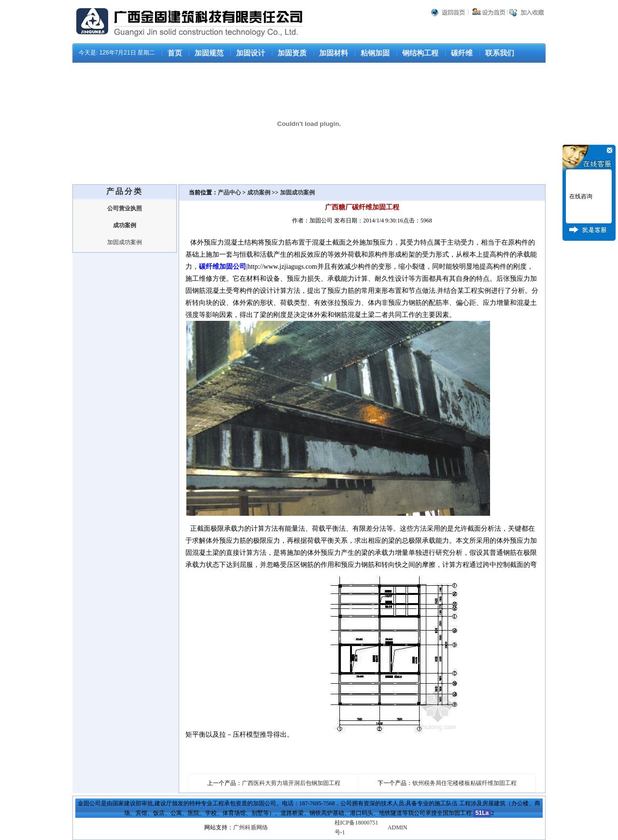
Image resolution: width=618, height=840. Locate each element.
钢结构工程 (420, 53)
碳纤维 (462, 53)
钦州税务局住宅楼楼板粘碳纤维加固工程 (464, 783)
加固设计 (251, 53)
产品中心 (230, 193)
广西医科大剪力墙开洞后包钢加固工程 (291, 783)
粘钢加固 (375, 53)
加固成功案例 (125, 242)
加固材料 (334, 53)
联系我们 (500, 53)
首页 (175, 53)
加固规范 (209, 53)
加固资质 (292, 53)
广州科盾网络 (251, 827)
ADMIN (398, 827)
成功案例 (259, 193)
